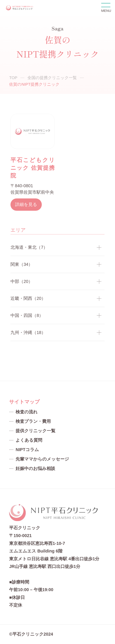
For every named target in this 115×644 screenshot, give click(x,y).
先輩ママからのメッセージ (42, 459)
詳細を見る (26, 204)
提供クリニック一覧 (35, 431)
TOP (13, 78)
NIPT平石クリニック (20, 8)
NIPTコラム (27, 450)
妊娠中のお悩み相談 (35, 468)
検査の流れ (27, 412)
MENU (106, 8)
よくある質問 (29, 440)
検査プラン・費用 (33, 421)
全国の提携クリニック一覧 (52, 78)
